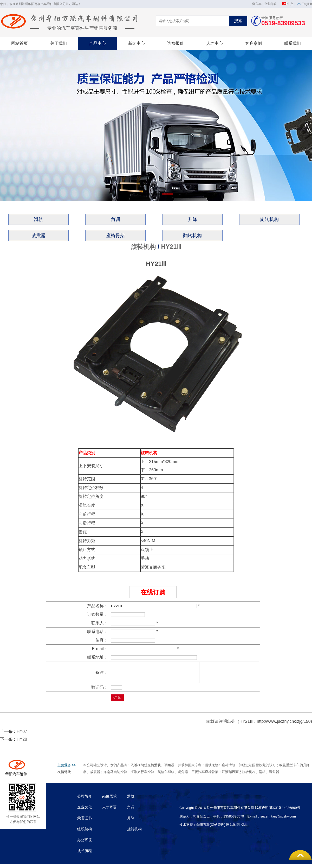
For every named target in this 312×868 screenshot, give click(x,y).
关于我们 (58, 43)
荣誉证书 (84, 822)
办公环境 (84, 844)
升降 (192, 219)
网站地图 (233, 829)
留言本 (257, 4)
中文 (290, 4)
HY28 (22, 743)
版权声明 (262, 812)
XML (244, 829)
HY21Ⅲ (171, 247)
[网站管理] (218, 829)
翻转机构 (192, 236)
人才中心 (214, 43)
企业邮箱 (270, 4)
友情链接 (64, 776)
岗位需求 (109, 800)
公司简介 (84, 800)
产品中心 (97, 43)
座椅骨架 (115, 236)
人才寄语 (109, 811)
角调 (115, 219)
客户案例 (253, 43)
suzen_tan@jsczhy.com (278, 820)
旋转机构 (269, 219)
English (307, 4)
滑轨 (38, 219)
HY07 (22, 735)
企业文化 (84, 811)
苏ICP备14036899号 (285, 812)
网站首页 (19, 43)
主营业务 (67, 769)
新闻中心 (136, 43)
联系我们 (292, 43)
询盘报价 (175, 43)
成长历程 (84, 855)
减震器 (38, 236)
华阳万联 (203, 829)
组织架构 (84, 833)
